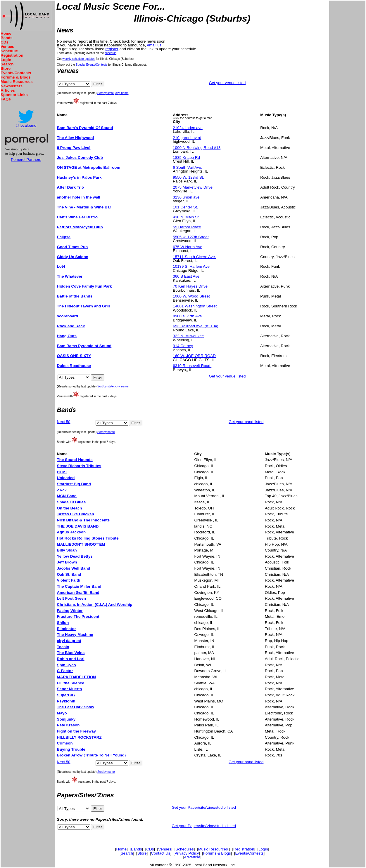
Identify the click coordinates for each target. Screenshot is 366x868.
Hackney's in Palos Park (79, 177)
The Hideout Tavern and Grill (83, 306)
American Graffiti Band (78, 593)
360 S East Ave (186, 276)
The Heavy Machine (75, 635)
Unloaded (66, 478)
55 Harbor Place (187, 227)
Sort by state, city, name (113, 93)
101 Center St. (185, 207)
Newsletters (12, 86)
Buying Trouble (71, 749)
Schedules (184, 849)
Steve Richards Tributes (79, 466)
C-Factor (65, 671)
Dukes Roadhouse (74, 366)
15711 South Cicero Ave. (194, 257)
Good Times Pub (72, 247)
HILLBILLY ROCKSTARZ (79, 737)
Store (6, 68)
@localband (26, 125)
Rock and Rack (71, 326)
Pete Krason (68, 725)
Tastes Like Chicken (76, 514)
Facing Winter (70, 611)
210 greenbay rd (187, 138)
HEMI (62, 472)
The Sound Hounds (75, 460)
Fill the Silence (71, 683)
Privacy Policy (187, 853)
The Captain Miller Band (79, 586)
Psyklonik (66, 701)
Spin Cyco (67, 665)
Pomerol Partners (26, 160)
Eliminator (67, 629)
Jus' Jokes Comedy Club (80, 158)
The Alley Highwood (76, 138)
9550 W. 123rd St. (188, 177)
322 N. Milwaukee (188, 336)
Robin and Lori (71, 659)
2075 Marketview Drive (193, 187)
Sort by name (106, 432)
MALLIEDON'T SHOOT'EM (81, 544)
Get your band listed (246, 422)
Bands (7, 38)
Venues (7, 47)
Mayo (62, 713)
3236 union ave (186, 197)
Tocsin (63, 647)
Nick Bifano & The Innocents (83, 520)
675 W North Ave (188, 247)
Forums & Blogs (16, 77)
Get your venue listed (227, 83)
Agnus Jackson (71, 532)
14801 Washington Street (195, 306)
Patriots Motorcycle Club (80, 227)
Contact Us (160, 853)
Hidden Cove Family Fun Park (84, 286)
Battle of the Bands (75, 296)
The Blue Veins (71, 653)
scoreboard (68, 316)
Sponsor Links (14, 95)
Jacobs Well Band (74, 568)
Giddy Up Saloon (73, 257)
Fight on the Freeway (76, 731)
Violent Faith (69, 580)
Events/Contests (16, 73)
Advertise (192, 857)
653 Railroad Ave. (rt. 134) (195, 326)
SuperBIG (66, 695)
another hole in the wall (79, 197)
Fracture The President (78, 616)
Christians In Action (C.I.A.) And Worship (95, 605)
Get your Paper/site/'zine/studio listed (204, 807)
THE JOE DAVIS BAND (78, 526)
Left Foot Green (71, 598)
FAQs (6, 99)
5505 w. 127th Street (191, 237)
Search (7, 64)
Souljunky (66, 719)
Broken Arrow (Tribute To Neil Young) (91, 755)
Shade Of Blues (71, 502)
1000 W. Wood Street (191, 296)
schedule (111, 53)
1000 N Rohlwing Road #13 (197, 148)
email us (154, 45)
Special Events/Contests (91, 65)
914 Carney (183, 346)
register (112, 49)
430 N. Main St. (186, 217)
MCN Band (67, 496)
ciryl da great (69, 641)
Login (6, 60)
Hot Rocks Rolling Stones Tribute (88, 538)
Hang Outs (67, 336)
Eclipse (64, 237)
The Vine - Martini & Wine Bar (84, 207)
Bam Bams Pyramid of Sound (84, 346)
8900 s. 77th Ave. (188, 316)
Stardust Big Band (74, 484)
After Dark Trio (71, 187)
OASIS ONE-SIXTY (74, 356)
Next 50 (64, 422)
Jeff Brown (67, 562)
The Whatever (70, 276)
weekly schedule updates (79, 59)
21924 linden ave (188, 128)
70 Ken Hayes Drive (190, 286)
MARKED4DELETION (76, 677)
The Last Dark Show (76, 707)
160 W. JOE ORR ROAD (194, 356)
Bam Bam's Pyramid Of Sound (85, 128)
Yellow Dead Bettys (75, 556)
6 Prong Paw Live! (74, 148)
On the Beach (70, 508)
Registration (12, 55)
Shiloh (63, 623)
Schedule (9, 51)
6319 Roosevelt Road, (192, 366)
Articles (8, 90)
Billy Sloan (67, 550)
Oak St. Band (69, 574)
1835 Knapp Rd (186, 158)
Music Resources (17, 82)
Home (6, 33)
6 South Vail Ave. (187, 167)
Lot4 (61, 266)
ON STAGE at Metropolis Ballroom (89, 167)
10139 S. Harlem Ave (191, 266)
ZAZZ (62, 490)
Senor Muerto (70, 689)
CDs (5, 42)
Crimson (65, 743)
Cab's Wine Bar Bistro (77, 217)
